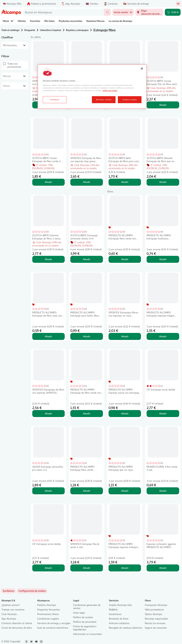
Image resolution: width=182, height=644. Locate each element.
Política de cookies (83, 617)
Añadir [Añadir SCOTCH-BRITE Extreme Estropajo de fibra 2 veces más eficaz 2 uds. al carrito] (48, 259)
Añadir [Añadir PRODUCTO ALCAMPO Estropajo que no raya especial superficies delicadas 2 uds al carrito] (125, 491)
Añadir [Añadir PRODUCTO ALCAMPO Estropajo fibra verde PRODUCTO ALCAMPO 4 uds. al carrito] (87, 491)
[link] (32, 591)
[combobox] (64, 12)
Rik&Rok (113, 609)
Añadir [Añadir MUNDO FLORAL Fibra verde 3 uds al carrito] (163, 491)
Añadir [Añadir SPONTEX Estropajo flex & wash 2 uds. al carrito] (87, 568)
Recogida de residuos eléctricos (126, 628)
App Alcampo (9, 619)
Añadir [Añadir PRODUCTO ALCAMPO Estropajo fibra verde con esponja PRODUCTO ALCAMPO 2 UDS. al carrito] (125, 259)
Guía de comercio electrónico (53, 628)
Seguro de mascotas (156, 628)
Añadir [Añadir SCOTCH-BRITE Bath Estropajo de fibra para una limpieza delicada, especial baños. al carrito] (125, 182)
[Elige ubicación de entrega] (149, 12)
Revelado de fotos (119, 619)
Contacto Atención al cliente (17, 623)
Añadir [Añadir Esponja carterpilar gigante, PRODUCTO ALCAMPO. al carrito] (163, 568)
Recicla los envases (155, 623)
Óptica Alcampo (154, 614)
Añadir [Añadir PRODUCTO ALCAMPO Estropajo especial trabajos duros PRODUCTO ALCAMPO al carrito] (125, 568)
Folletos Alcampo (47, 605)
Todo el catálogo (10, 30)
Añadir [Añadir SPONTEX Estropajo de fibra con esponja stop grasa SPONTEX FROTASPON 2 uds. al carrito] (87, 182)
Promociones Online (48, 614)
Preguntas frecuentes (48, 609)
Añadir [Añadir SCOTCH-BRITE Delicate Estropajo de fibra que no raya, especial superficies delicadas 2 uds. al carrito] (163, 182)
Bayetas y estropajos (77, 30)
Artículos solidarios (119, 623)
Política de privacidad (85, 622)
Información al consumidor (88, 634)
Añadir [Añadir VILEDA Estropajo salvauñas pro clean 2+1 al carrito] (48, 491)
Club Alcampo (9, 614)
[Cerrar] (142, 69)
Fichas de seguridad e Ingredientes (85, 628)
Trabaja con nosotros (13, 609)
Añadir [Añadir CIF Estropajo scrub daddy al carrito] (163, 413)
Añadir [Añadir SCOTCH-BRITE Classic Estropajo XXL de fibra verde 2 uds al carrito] (163, 105)
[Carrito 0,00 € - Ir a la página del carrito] (173, 12)
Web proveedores (154, 609)
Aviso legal (79, 613)
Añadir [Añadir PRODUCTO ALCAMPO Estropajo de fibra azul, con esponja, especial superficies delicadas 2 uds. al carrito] (48, 336)
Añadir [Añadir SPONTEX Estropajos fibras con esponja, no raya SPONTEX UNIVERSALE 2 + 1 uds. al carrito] (125, 336)
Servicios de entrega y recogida (54, 623)
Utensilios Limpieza (51, 30)
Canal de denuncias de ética (17, 628)
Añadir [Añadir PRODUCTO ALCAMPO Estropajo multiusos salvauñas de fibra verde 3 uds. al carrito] (163, 259)
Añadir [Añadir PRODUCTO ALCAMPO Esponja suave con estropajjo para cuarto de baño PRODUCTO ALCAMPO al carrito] (125, 413)
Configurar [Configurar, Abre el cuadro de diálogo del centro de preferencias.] (55, 99)
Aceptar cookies (130, 99)
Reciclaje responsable (156, 619)
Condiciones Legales (48, 619)
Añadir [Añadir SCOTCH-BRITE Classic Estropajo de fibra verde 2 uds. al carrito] (48, 182)
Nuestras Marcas (95, 21)
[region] (92, 87)
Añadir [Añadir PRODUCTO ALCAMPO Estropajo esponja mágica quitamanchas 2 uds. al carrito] (163, 336)
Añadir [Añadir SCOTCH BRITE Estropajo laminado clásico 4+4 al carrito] (87, 259)
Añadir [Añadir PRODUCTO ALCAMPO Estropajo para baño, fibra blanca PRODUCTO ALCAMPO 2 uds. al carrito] (87, 336)
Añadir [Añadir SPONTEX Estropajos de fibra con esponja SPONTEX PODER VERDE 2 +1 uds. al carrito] (48, 413)
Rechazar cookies (104, 99)
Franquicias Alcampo (156, 605)
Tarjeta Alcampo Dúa (120, 605)
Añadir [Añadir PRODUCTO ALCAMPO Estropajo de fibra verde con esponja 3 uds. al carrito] (87, 413)
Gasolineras (115, 614)
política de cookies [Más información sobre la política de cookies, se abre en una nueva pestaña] (110, 90)
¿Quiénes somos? (11, 605)
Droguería (30, 30)
